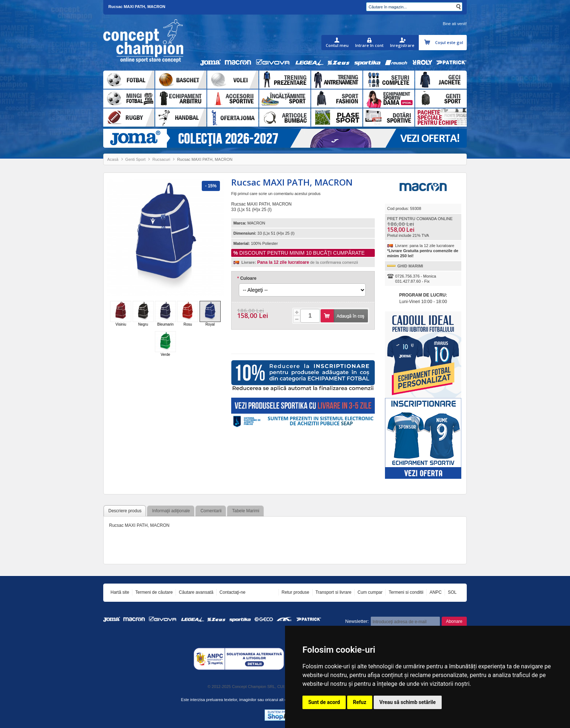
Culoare (247, 278)
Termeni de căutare (154, 592)
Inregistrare (402, 45)
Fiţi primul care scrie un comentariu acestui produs (276, 194)
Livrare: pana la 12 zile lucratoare (425, 246)
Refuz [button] (360, 702)
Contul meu (337, 45)
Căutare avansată (196, 592)
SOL (452, 592)
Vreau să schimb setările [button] (408, 702)
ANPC (436, 592)
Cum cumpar (370, 592)
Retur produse (296, 592)
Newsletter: (357, 621)
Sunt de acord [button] (324, 702)
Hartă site (120, 592)
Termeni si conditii (406, 592)
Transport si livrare (334, 592)
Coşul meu (428, 43)
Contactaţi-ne (232, 592)
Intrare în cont (369, 45)
